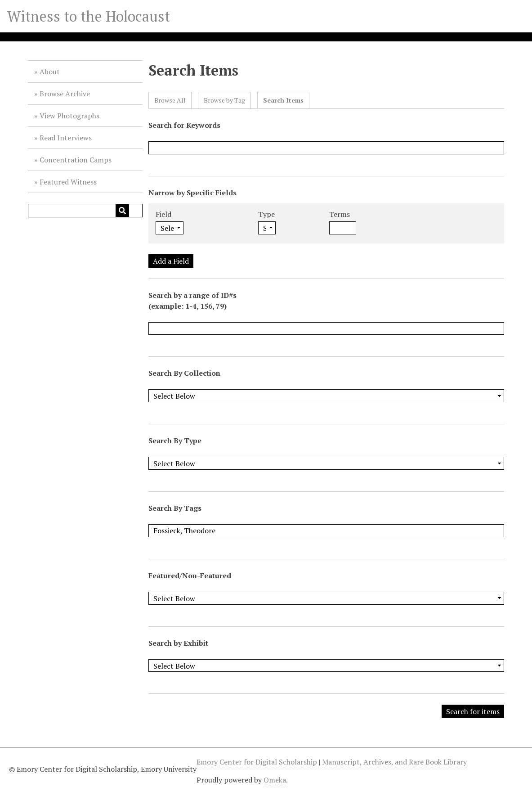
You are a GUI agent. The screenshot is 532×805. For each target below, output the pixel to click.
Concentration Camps (76, 160)
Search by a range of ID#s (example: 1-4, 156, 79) (192, 301)
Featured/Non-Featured (190, 576)
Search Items (283, 100)
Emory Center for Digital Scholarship (258, 762)
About (50, 72)
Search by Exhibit (178, 643)
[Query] (85, 211)
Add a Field (171, 261)
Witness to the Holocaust (89, 16)
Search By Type (175, 441)
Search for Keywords (184, 125)
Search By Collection (184, 373)
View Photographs (69, 116)
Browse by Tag (224, 100)
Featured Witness (68, 182)
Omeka (275, 780)
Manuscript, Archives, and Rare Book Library (394, 762)
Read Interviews (66, 138)
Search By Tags (175, 508)
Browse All (170, 100)
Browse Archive (65, 94)
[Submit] (122, 211)
